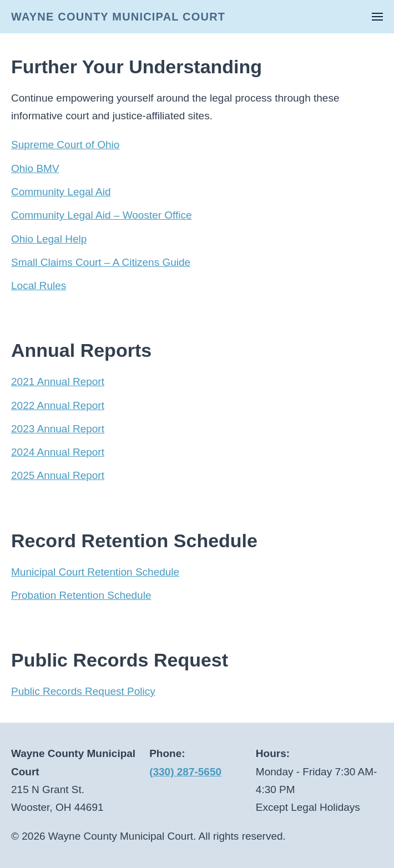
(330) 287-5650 (185, 772)
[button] (377, 17)
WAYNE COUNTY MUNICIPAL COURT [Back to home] (118, 17)
